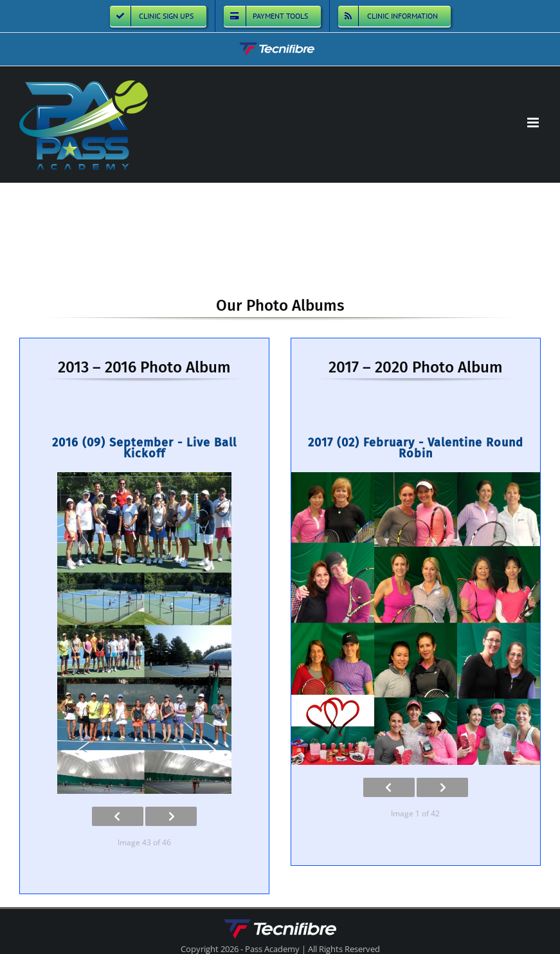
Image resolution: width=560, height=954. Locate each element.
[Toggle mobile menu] (534, 123)
